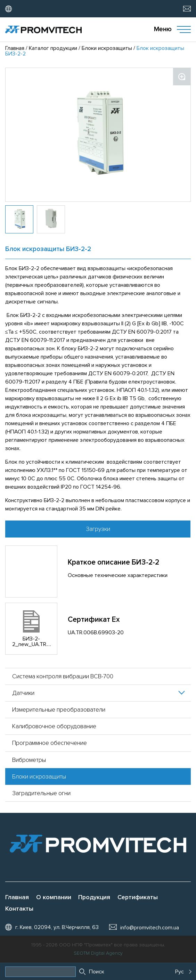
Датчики (23, 693)
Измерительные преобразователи (59, 710)
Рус (179, 972)
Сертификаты (138, 897)
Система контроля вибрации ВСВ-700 (63, 676)
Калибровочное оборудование (54, 726)
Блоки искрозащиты (39, 777)
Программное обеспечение (50, 743)
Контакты (19, 909)
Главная (17, 897)
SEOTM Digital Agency (98, 953)
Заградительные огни (41, 793)
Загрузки (98, 529)
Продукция (94, 897)
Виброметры (29, 760)
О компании (54, 897)
